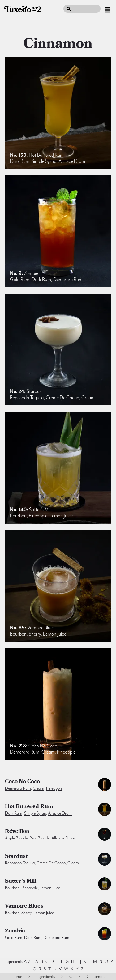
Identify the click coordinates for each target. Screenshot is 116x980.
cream (39, 788)
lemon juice (50, 888)
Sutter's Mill (21, 882)
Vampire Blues (24, 907)
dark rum (14, 813)
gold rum (14, 937)
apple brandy (16, 838)
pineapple (54, 788)
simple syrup (35, 813)
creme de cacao (51, 863)
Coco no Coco (22, 782)
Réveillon (17, 832)
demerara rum (18, 788)
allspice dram (60, 813)
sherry (26, 913)
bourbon (12, 888)
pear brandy (39, 838)
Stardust (16, 857)
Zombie (15, 931)
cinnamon (58, 44)
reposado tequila (20, 863)
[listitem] (58, 113)
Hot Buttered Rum (29, 807)
